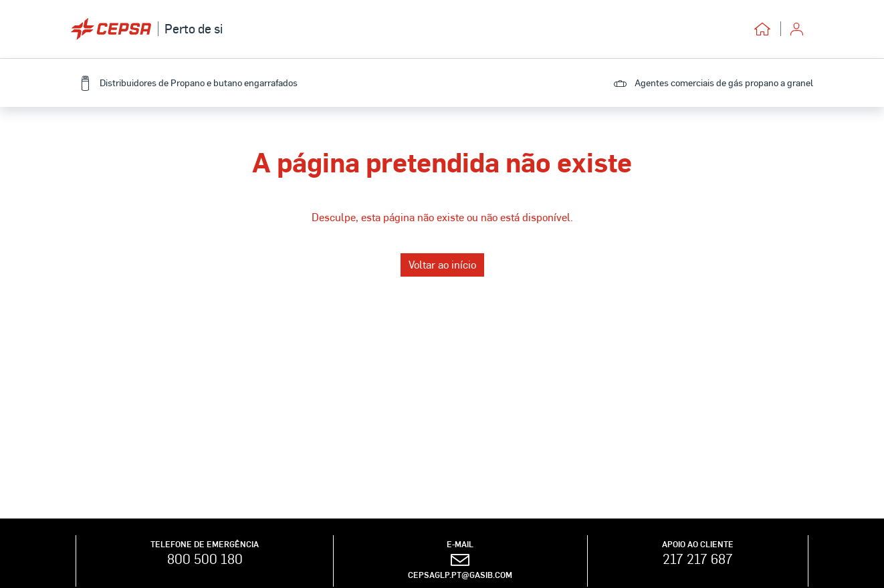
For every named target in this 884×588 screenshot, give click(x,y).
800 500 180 (205, 559)
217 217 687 (698, 559)
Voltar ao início (442, 264)
